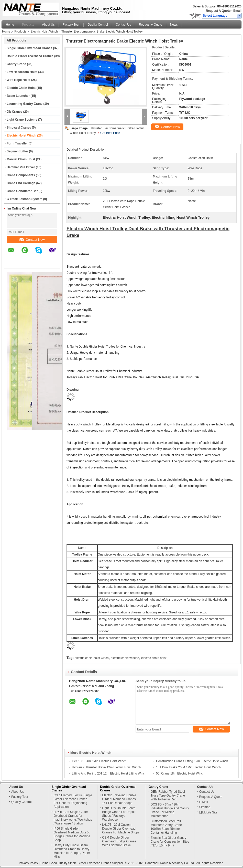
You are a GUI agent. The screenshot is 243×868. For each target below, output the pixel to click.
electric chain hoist (154, 658)
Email (237, 11)
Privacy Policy (29, 863)
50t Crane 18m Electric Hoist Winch (180, 773)
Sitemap (205, 807)
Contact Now (32, 240)
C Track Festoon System (24, 199)
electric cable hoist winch (92, 658)
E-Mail (203, 802)
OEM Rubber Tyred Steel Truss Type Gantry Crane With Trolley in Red (168, 796)
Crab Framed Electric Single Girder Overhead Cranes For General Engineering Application (73, 801)
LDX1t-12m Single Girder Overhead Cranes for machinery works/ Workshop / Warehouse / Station (73, 818)
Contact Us (123, 25)
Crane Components (21, 175)
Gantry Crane (16, 64)
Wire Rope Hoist (19, 80)
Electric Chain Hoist (21, 88)
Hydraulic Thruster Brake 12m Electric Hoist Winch (106, 767)
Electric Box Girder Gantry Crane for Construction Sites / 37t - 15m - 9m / (170, 842)
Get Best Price (110, 133)
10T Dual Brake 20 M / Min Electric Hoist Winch (188, 767)
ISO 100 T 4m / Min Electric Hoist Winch (99, 761)
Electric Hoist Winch (44, 32)
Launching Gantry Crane (25, 104)
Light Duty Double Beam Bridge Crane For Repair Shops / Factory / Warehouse (119, 814)
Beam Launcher (18, 96)
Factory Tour (71, 25)
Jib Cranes (14, 112)
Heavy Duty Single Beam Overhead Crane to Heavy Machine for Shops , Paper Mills (72, 851)
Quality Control (98, 25)
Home (10, 25)
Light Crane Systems (22, 120)
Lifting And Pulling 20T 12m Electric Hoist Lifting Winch (109, 773)
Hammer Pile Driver (21, 167)
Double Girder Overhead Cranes (30, 56)
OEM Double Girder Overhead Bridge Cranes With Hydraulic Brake (119, 841)
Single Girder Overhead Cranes (29, 48)
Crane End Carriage (21, 183)
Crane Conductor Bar (22, 191)
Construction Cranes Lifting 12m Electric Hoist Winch (192, 761)
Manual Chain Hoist (21, 159)
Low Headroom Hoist (22, 72)
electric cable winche (125, 658)
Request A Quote (218, 11)
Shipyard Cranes (19, 128)
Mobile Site (208, 812)
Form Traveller (17, 143)
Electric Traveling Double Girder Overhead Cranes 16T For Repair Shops (119, 799)
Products (28, 25)
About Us (48, 25)
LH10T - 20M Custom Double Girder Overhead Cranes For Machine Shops (121, 829)
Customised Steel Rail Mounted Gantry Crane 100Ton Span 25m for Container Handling (166, 827)
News (174, 25)
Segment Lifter (17, 151)
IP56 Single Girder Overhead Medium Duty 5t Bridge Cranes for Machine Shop (72, 834)
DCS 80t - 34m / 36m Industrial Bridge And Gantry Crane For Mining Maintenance (170, 810)
